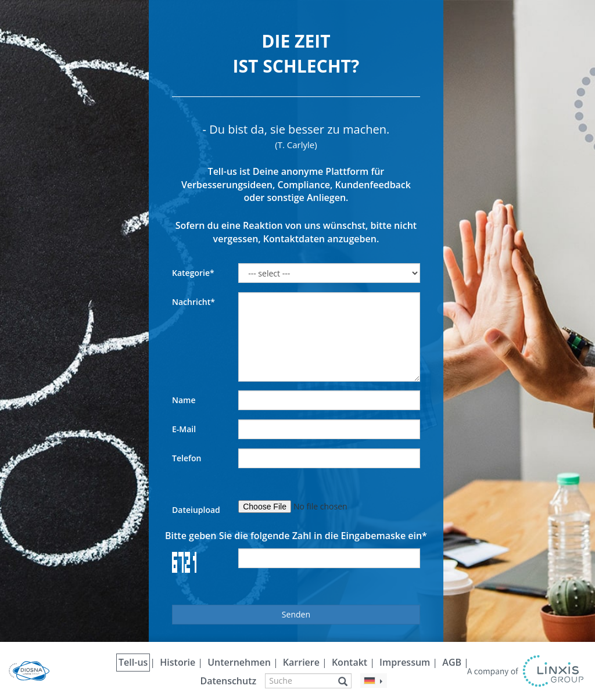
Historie (178, 662)
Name (184, 400)
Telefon (187, 458)
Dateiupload (196, 510)
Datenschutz (228, 681)
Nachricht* (193, 302)
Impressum (405, 662)
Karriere (301, 662)
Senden (296, 614)
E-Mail (184, 429)
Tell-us (133, 662)
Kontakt (350, 662)
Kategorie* (193, 273)
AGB (452, 662)
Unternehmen (239, 662)
